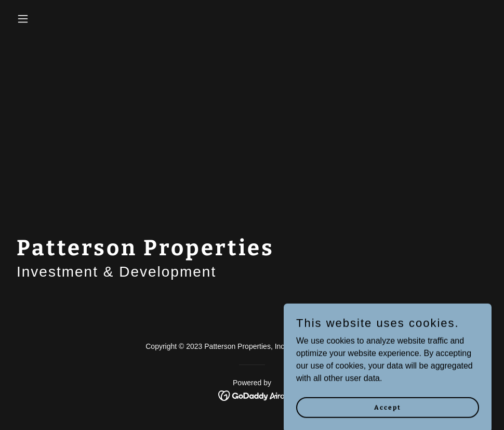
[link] (252, 395)
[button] (48, 19)
